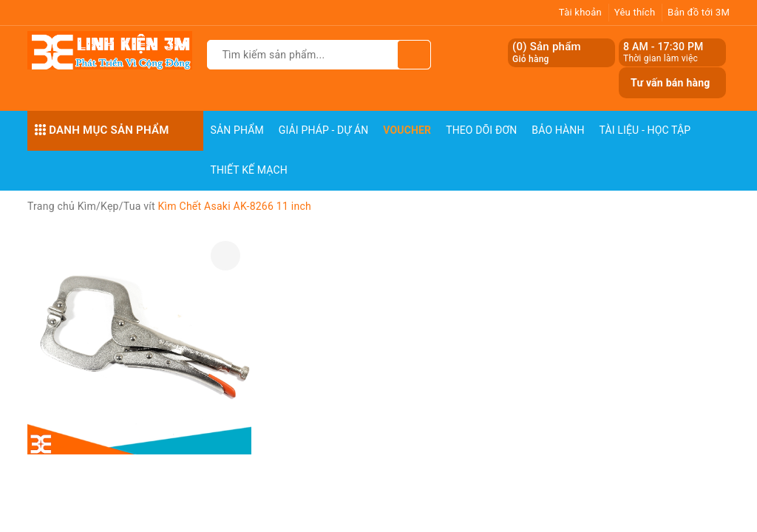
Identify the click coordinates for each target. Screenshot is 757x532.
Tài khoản (580, 12)
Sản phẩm (237, 130)
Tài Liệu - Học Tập (645, 130)
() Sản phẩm (547, 53)
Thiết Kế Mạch (249, 170)
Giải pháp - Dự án (324, 130)
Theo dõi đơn (481, 130)
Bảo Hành (558, 130)
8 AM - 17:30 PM (663, 47)
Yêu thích (635, 12)
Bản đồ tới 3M (699, 12)
